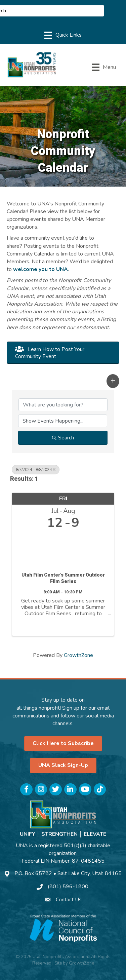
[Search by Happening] (63, 421)
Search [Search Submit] (63, 438)
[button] (63, 353)
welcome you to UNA (40, 269)
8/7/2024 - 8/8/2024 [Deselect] (36, 470)
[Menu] (63, 35)
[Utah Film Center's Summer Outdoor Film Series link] (63, 549)
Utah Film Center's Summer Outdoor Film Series (63, 578)
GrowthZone (78, 655)
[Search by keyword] (63, 405)
